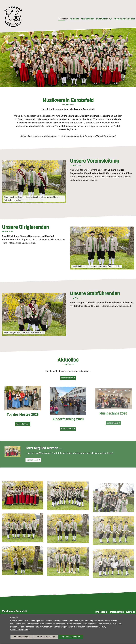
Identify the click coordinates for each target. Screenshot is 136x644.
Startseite (63, 19)
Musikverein (102, 19)
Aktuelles (74, 19)
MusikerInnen (88, 19)
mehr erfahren (67, 378)
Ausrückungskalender (124, 19)
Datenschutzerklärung (20, 630)
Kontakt (130, 612)
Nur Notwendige (44, 637)
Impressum (101, 612)
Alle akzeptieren (69, 637)
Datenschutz (117, 612)
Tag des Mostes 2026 (23, 427)
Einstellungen (20, 637)
